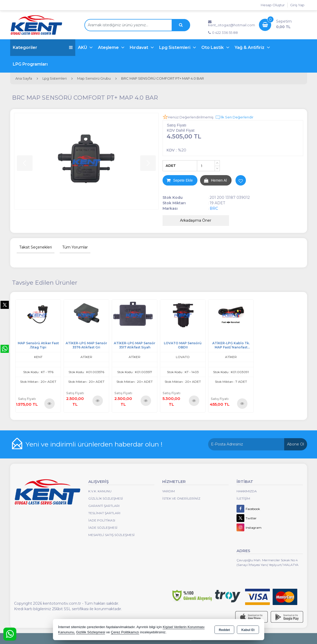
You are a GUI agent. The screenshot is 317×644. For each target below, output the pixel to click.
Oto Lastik (213, 47)
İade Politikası (102, 520)
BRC (214, 208)
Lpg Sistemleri (175, 47)
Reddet (224, 630)
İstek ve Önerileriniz (181, 498)
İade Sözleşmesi (103, 528)
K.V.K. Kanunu (100, 491)
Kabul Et (248, 630)
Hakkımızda (247, 491)
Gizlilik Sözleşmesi (106, 498)
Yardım (169, 491)
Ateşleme (109, 47)
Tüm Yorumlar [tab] (75, 247)
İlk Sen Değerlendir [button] (234, 117)
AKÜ (83, 47)
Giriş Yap (297, 5)
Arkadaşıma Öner (196, 220)
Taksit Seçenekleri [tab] (36, 247)
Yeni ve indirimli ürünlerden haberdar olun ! (94, 444)
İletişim (243, 498)
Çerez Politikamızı (125, 632)
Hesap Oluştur (273, 5)
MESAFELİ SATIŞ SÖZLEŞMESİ (111, 535)
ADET (171, 165)
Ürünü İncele (49, 403)
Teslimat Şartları (104, 513)
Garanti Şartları (104, 506)
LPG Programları (30, 64)
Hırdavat (139, 47)
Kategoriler (43, 47)
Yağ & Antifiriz (250, 47)
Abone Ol (296, 444)
